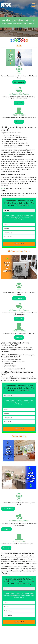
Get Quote (19, 122)
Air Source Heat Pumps (19, 94)
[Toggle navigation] (34, 4)
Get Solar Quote (19, 82)
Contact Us (19, 103)
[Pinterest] (22, 40)
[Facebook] (11, 40)
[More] (27, 40)
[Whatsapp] (16, 40)
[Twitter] (14, 40)
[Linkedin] (19, 40)
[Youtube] (24, 40)
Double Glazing (19, 115)
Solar (19, 73)
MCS (3, 189)
